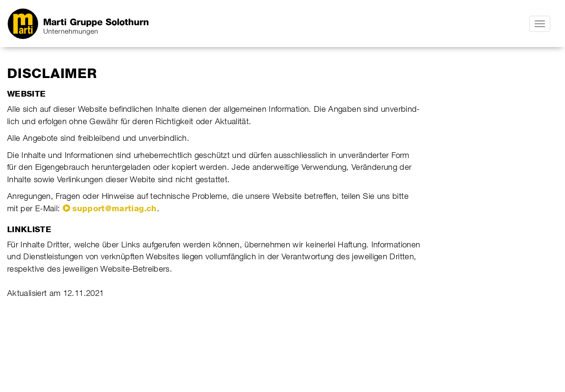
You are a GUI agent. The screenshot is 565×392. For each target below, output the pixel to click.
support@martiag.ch (114, 208)
